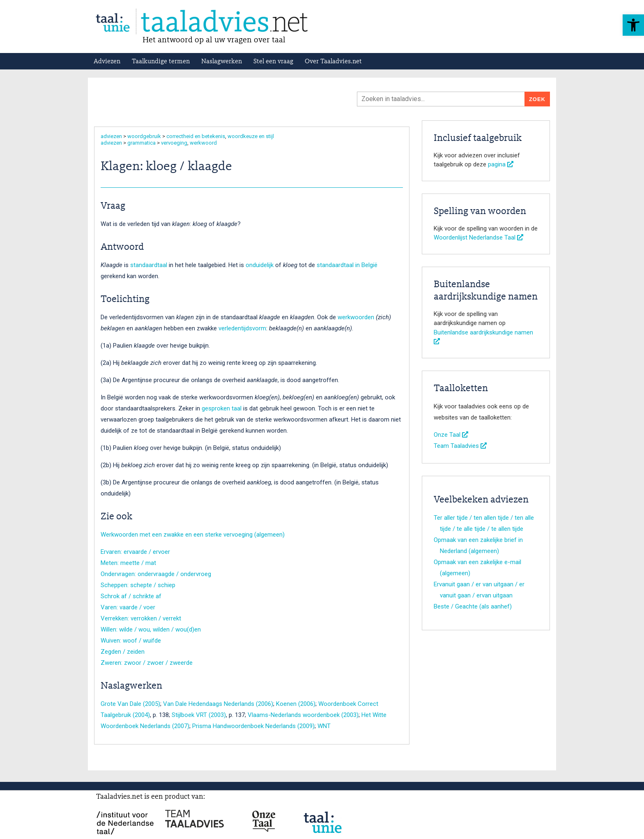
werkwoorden (356, 317)
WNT (324, 726)
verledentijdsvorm (242, 328)
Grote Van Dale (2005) (130, 704)
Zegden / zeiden (123, 652)
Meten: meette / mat (128, 563)
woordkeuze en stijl (251, 136)
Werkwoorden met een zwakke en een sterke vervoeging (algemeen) (193, 535)
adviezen (111, 136)
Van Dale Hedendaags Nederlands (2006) (218, 704)
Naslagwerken (222, 62)
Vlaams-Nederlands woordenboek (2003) (303, 715)
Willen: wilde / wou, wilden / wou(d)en (151, 629)
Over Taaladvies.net (333, 62)
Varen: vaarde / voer (128, 607)
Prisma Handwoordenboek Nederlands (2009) (253, 726)
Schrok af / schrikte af (131, 596)
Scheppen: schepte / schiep (138, 585)
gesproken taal (222, 408)
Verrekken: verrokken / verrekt (141, 618)
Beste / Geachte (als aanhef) (473, 606)
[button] (633, 25)
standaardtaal (149, 265)
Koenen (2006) (296, 704)
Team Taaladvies (460, 446)
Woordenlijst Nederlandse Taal (478, 237)
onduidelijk (260, 265)
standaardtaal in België (347, 265)
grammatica (141, 143)
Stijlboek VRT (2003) (199, 715)
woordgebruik (144, 136)
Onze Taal (451, 435)
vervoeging (174, 143)
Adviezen (107, 62)
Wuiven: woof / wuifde (131, 641)
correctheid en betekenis (196, 136)
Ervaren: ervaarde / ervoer (135, 552)
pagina (501, 164)
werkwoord (203, 143)
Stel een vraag (273, 62)
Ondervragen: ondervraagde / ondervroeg (156, 574)
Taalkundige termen (161, 62)
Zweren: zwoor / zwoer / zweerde (147, 663)
